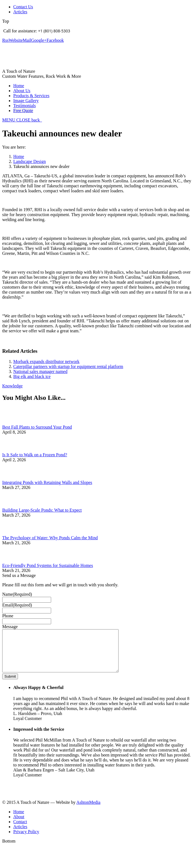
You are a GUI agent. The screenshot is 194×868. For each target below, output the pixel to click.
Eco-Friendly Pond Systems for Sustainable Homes (48, 565)
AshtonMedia (88, 811)
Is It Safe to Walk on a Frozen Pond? (35, 455)
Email (17, 605)
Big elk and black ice (32, 376)
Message (10, 627)
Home (19, 156)
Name (17, 594)
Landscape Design (30, 161)
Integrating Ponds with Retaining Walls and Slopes (47, 482)
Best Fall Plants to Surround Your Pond (37, 427)
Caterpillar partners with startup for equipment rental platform (68, 366)
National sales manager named (40, 371)
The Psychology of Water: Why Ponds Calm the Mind (50, 538)
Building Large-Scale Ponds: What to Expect (42, 510)
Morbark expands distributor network (46, 362)
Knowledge (12, 386)
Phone (8, 616)
